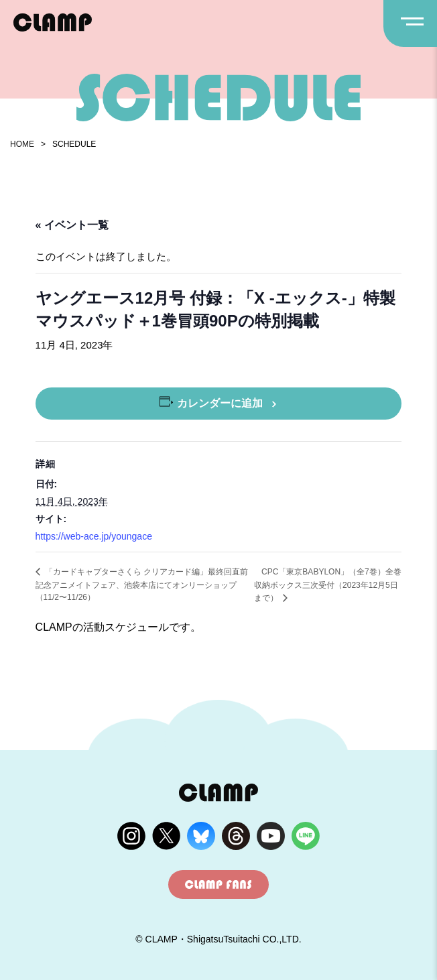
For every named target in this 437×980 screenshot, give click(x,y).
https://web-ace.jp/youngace (94, 536)
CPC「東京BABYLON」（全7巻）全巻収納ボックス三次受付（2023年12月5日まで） (328, 585)
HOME (22, 144)
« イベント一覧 (72, 225)
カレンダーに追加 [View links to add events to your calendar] (220, 403)
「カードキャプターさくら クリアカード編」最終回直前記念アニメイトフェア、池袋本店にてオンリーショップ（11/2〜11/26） (142, 585)
